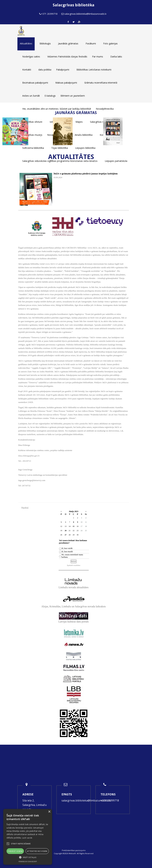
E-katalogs (50, 96)
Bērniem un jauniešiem (73, 96)
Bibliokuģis (45, 43)
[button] (28, 857)
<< (61, 511)
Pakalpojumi (63, 70)
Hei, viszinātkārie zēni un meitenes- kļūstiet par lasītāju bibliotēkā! (57, 109)
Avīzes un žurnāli (31, 96)
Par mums (98, 57)
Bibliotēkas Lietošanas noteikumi (94, 70)
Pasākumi (91, 43)
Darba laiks (116, 57)
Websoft (72, 853)
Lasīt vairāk (27, 838)
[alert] (28, 837)
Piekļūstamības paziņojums (74, 850)
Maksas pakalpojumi (66, 83)
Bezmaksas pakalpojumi (35, 83)
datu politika (45, 70)
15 (73, 526)
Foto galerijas (110, 43)
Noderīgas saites (31, 57)
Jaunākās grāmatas (68, 43)
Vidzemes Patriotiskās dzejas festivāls (67, 57)
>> (86, 511)
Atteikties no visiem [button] (37, 851)
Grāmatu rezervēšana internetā (101, 83)
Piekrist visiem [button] (15, 851)
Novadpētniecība (105, 109)
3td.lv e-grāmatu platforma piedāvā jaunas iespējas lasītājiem (86, 174)
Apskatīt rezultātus (74, 565)
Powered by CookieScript (28, 862)
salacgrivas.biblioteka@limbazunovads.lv (86, 800)
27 (66, 535)
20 (66, 530)
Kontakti (27, 70)
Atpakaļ (25, 508)
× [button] (49, 812)
